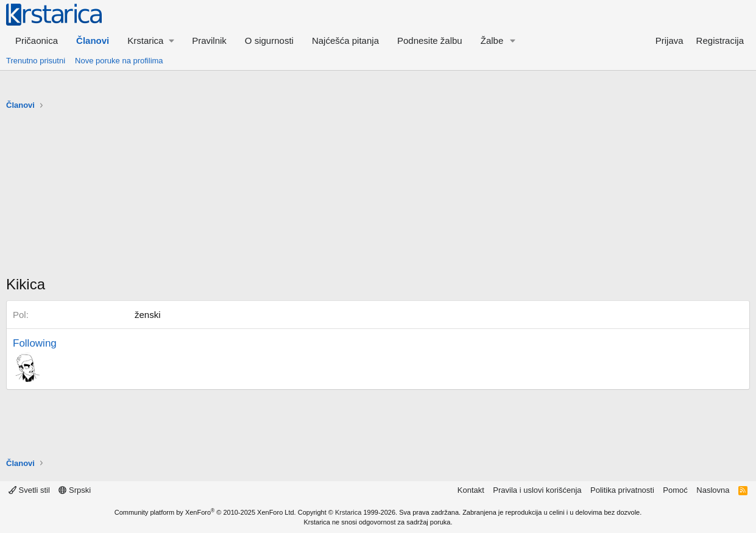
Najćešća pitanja (345, 41)
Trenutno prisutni (36, 61)
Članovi (93, 41)
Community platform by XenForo (205, 512)
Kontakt (471, 490)
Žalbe (492, 41)
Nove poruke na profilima (119, 61)
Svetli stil (29, 490)
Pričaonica (37, 41)
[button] (150, 41)
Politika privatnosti (622, 490)
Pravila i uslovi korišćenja (537, 490)
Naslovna (713, 490)
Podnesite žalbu (430, 41)
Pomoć (675, 490)
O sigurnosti (269, 41)
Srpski (75, 490)
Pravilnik (209, 41)
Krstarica (348, 512)
